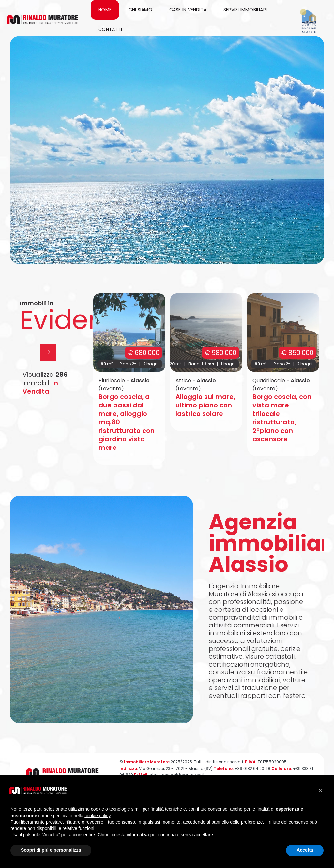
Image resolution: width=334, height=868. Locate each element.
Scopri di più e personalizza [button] (51, 850)
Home (105, 10)
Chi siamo (140, 10)
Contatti (110, 29)
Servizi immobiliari (245, 10)
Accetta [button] (305, 850)
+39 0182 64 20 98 (252, 768)
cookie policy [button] (97, 816)
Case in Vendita (188, 10)
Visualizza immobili (45, 383)
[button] (148, 251)
